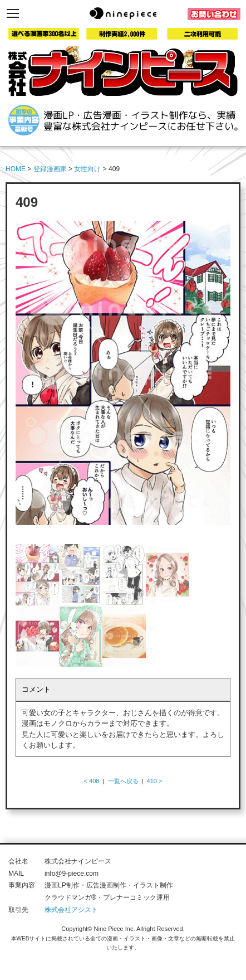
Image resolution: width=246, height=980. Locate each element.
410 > (155, 781)
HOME (16, 169)
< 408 (92, 781)
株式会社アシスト (71, 910)
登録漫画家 (50, 169)
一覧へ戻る (123, 781)
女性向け (87, 169)
